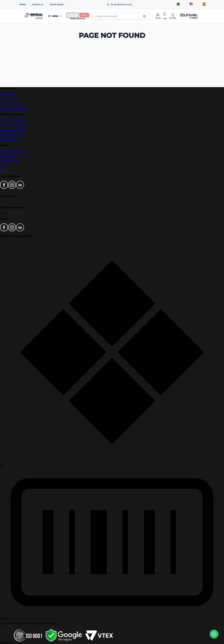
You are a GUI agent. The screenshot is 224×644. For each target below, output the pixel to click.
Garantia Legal (8, 140)
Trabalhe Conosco (10, 104)
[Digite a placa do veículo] (73, 15)
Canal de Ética (8, 99)
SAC (2, 171)
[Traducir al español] (204, 4)
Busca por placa (78, 19)
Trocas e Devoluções (12, 135)
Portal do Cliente (9, 161)
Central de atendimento (14, 151)
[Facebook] (4, 188)
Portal (21, 4)
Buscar (84, 15)
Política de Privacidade (13, 125)
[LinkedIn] (20, 188)
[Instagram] (12, 188)
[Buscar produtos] (145, 16)
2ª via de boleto (9, 156)
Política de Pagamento (13, 120)
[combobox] (122, 16)
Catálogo (5, 166)
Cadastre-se (38, 4)
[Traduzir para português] (178, 4)
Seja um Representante (14, 109)
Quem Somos (8, 94)
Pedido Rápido (57, 4)
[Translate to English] (191, 4)
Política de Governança (13, 130)
